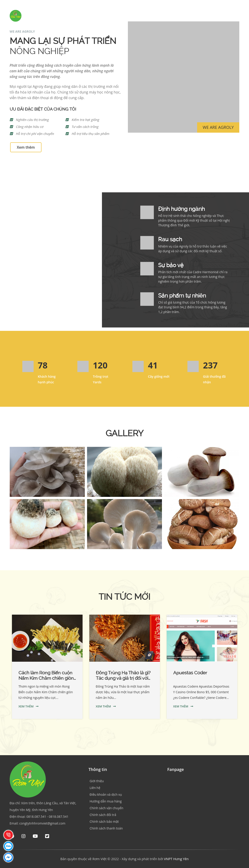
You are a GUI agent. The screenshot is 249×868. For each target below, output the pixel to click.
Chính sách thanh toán (106, 828)
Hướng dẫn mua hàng (106, 801)
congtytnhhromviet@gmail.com (42, 823)
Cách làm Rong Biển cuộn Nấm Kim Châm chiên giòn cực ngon (46, 678)
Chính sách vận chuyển (106, 808)
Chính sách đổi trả (103, 815)
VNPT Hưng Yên (176, 859)
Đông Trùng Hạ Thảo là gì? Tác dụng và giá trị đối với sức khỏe (123, 678)
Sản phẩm (155, 16)
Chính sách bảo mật (104, 821)
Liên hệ (221, 16)
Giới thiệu (130, 16)
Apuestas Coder (190, 673)
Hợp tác (179, 16)
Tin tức (200, 16)
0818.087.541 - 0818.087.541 (47, 817)
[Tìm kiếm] (240, 15)
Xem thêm (26, 147)
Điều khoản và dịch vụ (106, 794)
